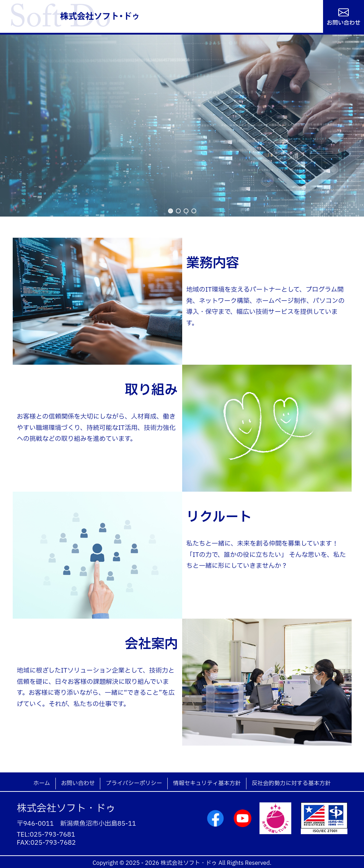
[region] (182, 126)
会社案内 (151, 644)
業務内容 (213, 263)
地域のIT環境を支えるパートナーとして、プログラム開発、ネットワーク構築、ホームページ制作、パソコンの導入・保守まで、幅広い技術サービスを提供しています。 (266, 306)
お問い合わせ (344, 22)
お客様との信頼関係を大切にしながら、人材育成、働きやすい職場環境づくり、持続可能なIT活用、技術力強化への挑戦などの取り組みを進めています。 (96, 428)
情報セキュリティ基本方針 (207, 783)
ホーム (41, 783)
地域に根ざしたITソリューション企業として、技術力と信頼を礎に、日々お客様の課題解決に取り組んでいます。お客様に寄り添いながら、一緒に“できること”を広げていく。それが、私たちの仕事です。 (96, 687)
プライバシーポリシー (134, 783)
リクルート (219, 517)
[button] (171, 211)
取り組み (151, 390)
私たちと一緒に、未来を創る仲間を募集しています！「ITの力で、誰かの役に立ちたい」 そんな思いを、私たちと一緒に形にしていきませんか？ (266, 555)
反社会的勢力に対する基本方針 (291, 783)
